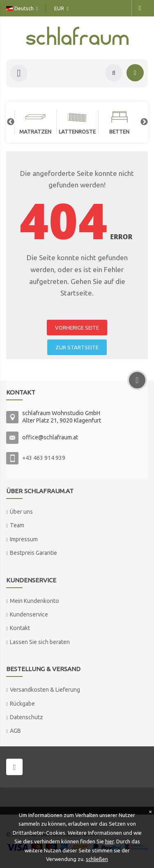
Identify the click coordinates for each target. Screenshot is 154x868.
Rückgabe (22, 704)
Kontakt (20, 628)
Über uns (21, 512)
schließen (97, 859)
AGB (15, 731)
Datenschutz (26, 717)
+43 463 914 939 (44, 458)
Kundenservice (29, 614)
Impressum (24, 539)
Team (17, 525)
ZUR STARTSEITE (77, 347)
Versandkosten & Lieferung (45, 690)
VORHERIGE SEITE (77, 328)
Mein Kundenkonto (34, 601)
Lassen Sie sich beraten (40, 642)
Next (140, 122)
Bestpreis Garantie (33, 553)
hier (109, 841)
